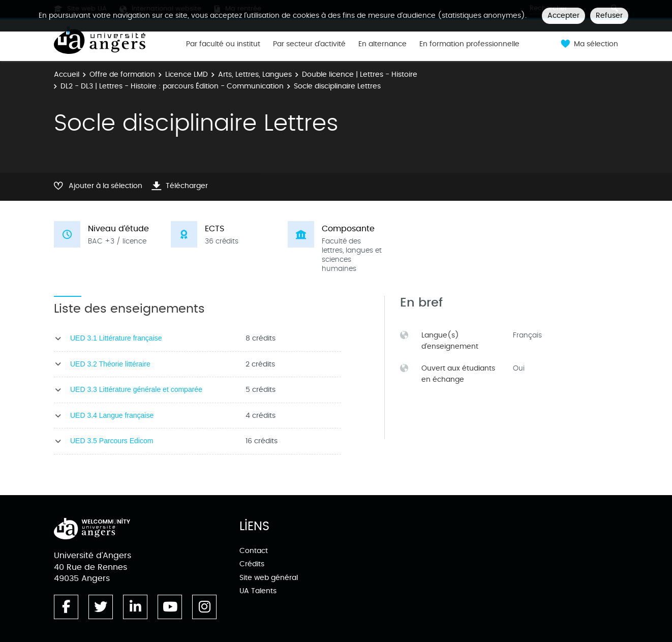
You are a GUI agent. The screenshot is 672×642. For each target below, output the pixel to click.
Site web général (269, 578)
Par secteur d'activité (309, 44)
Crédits (252, 564)
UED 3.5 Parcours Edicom (112, 441)
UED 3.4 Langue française (112, 415)
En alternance (383, 44)
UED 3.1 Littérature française (116, 338)
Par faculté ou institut (223, 44)
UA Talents (258, 591)
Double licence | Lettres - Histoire (360, 74)
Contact (254, 551)
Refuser (609, 16)
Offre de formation (122, 74)
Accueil (67, 74)
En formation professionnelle (469, 44)
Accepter (563, 16)
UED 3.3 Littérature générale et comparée (136, 389)
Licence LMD (187, 74)
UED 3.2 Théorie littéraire (110, 364)
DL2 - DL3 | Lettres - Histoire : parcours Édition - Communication (172, 86)
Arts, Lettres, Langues (255, 74)
